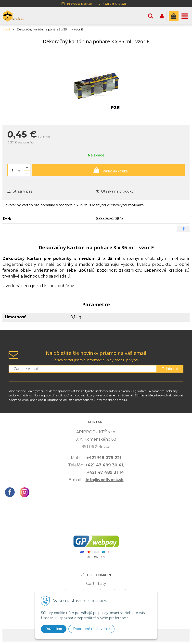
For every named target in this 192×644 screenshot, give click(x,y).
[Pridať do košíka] (108, 170)
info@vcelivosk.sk (80, 4)
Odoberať (170, 369)
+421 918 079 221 (114, 4)
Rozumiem (54, 629)
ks (19, 170)
